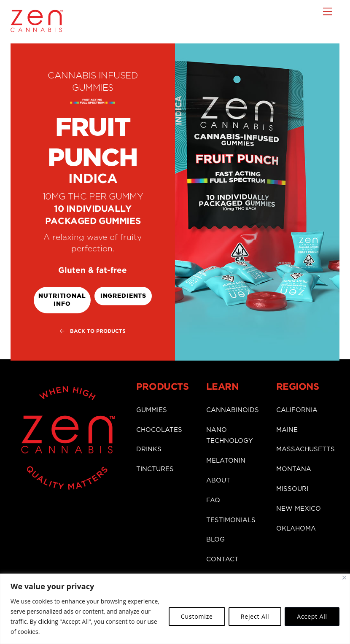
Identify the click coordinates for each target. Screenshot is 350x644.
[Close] (344, 578)
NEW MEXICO (299, 508)
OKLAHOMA (296, 527)
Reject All (255, 616)
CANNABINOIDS (233, 409)
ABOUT (218, 479)
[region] (175, 609)
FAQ (213, 499)
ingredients (123, 296)
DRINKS (149, 448)
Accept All (312, 616)
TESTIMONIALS (231, 519)
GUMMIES (152, 409)
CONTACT (222, 558)
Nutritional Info (62, 300)
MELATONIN (226, 459)
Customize (197, 616)
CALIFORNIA (297, 409)
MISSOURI (292, 488)
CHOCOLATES (159, 429)
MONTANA (294, 468)
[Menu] (328, 11)
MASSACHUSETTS (306, 448)
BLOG (215, 538)
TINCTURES (155, 468)
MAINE (287, 429)
